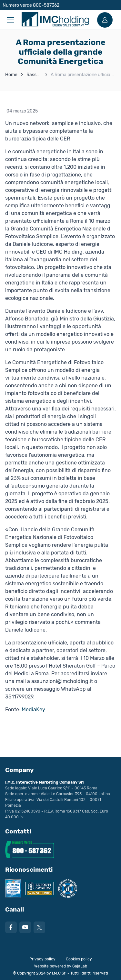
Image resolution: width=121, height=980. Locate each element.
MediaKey (33, 710)
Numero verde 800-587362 (31, 5)
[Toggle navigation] (10, 20)
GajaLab (80, 966)
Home (11, 75)
